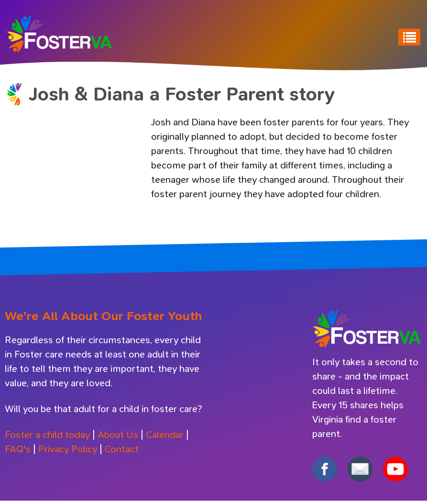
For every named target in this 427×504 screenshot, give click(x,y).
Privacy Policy (68, 449)
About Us (118, 435)
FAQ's (18, 449)
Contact (122, 449)
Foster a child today (47, 435)
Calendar (165, 435)
